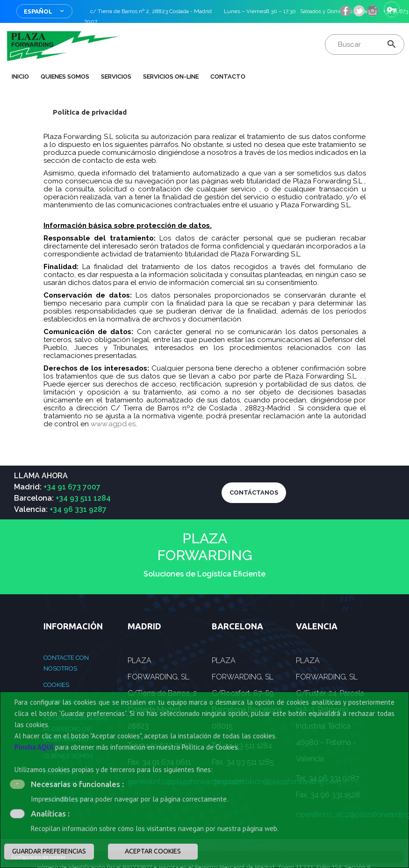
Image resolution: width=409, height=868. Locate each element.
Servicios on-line (171, 77)
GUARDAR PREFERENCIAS (49, 851)
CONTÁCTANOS (254, 492)
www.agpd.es (113, 424)
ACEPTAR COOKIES (153, 851)
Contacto (228, 77)
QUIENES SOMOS (65, 77)
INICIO (20, 77)
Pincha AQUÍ (34, 747)
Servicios (116, 77)
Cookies (56, 685)
